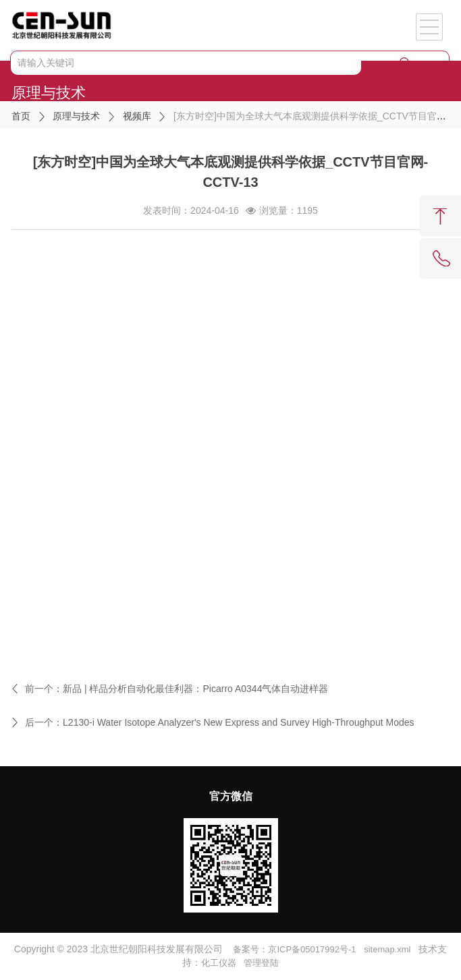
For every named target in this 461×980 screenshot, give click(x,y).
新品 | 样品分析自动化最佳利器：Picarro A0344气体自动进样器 (195, 689)
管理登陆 (261, 963)
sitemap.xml (387, 949)
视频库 (137, 116)
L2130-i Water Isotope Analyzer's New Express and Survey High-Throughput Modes (238, 722)
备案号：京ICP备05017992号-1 (294, 949)
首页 (21, 116)
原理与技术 (76, 116)
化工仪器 (219, 963)
